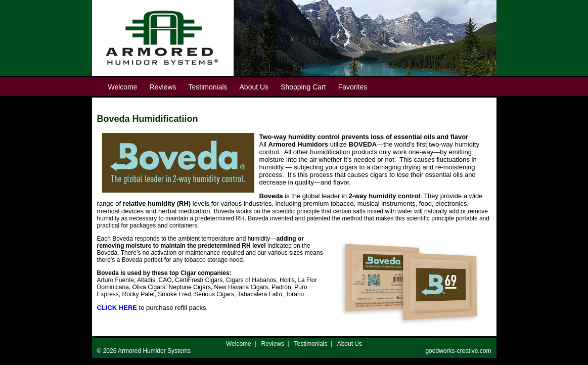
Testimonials (311, 344)
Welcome (239, 344)
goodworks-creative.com (458, 351)
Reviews (273, 344)
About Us (350, 344)
